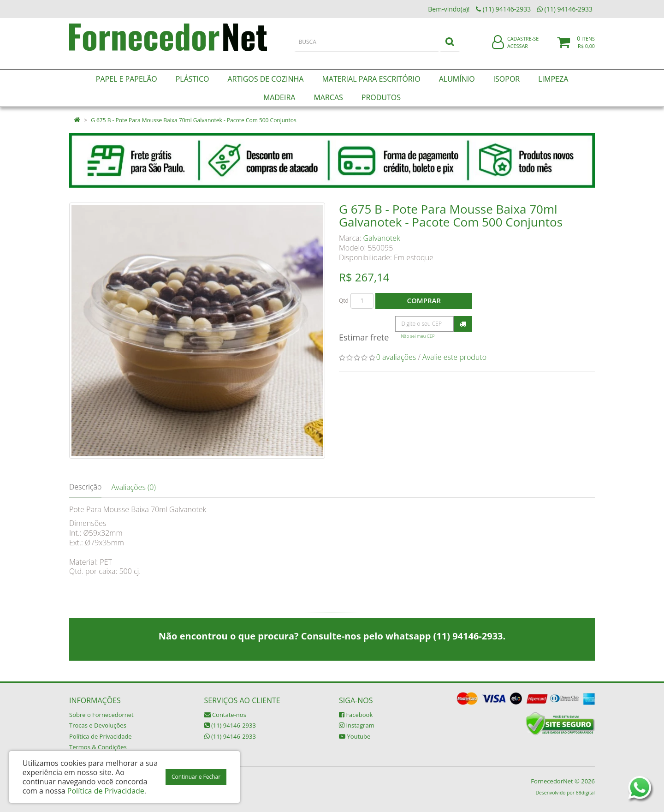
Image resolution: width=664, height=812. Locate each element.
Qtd (344, 301)
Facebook (356, 715)
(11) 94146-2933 (230, 725)
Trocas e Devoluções (98, 725)
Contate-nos (225, 715)
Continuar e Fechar (196, 777)
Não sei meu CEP (418, 336)
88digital (585, 793)
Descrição (85, 487)
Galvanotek (382, 238)
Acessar (518, 52)
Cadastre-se (523, 45)
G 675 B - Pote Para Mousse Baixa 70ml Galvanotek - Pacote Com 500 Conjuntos (194, 120)
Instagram (357, 725)
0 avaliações (396, 357)
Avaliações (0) (133, 487)
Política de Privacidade (101, 736)
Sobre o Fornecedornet (101, 715)
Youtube (355, 736)
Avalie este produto (454, 357)
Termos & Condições (98, 747)
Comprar (424, 300)
